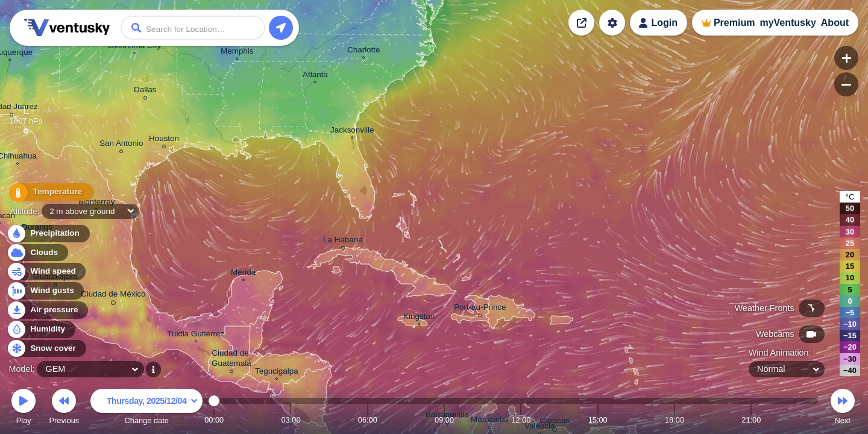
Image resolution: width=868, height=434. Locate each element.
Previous (64, 408)
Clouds (37, 253)
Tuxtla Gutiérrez (196, 335)
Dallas (145, 91)
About (835, 23)
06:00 (368, 420)
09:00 (444, 420)
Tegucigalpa (277, 373)
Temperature (48, 193)
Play (24, 408)
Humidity (41, 329)
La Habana (343, 241)
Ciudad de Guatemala (231, 360)
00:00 (214, 420)
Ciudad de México (113, 296)
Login (664, 23)
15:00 (598, 420)
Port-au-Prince (480, 309)
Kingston (419, 318)
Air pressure (47, 310)
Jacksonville (352, 131)
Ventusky (65, 28)
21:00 (751, 420)
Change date (146, 408)
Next (843, 408)
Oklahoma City (134, 47)
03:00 (291, 420)
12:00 (521, 420)
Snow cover (46, 349)
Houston (164, 140)
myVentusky (788, 23)
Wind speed (46, 272)
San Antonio (121, 145)
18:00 (675, 420)
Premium (734, 23)
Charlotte (364, 51)
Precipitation (48, 234)
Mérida (243, 274)
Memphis (237, 52)
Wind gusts (45, 291)
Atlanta (315, 76)
